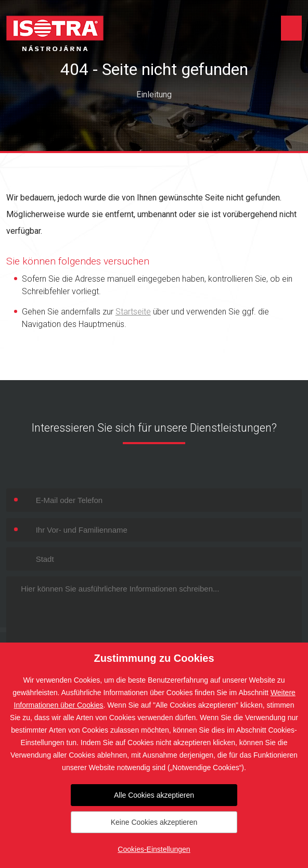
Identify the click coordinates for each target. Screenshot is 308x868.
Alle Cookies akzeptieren (154, 795)
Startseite (133, 312)
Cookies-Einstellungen (154, 849)
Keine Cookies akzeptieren (154, 822)
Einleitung (154, 95)
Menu (291, 28)
